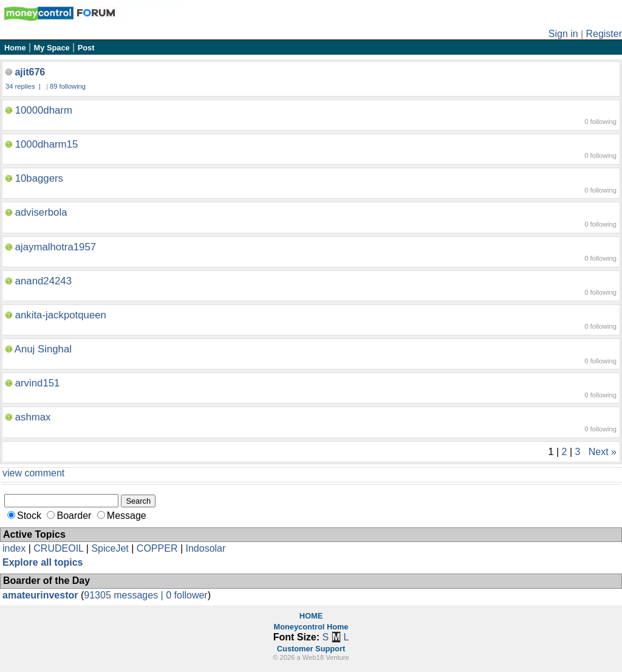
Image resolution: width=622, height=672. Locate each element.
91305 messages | (125, 595)
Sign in (563, 34)
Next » (603, 452)
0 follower (186, 595)
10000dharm (44, 110)
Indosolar (205, 548)
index (14, 548)
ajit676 (30, 72)
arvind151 (38, 383)
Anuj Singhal (43, 349)
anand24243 (43, 281)
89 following (68, 86)
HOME (311, 616)
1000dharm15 (47, 144)
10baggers (39, 178)
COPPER (157, 548)
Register (604, 34)
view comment (33, 473)
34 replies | (24, 86)
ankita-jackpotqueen (61, 315)
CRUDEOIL (58, 548)
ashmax (33, 417)
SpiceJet (110, 548)
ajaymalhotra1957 (56, 247)
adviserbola (41, 212)
